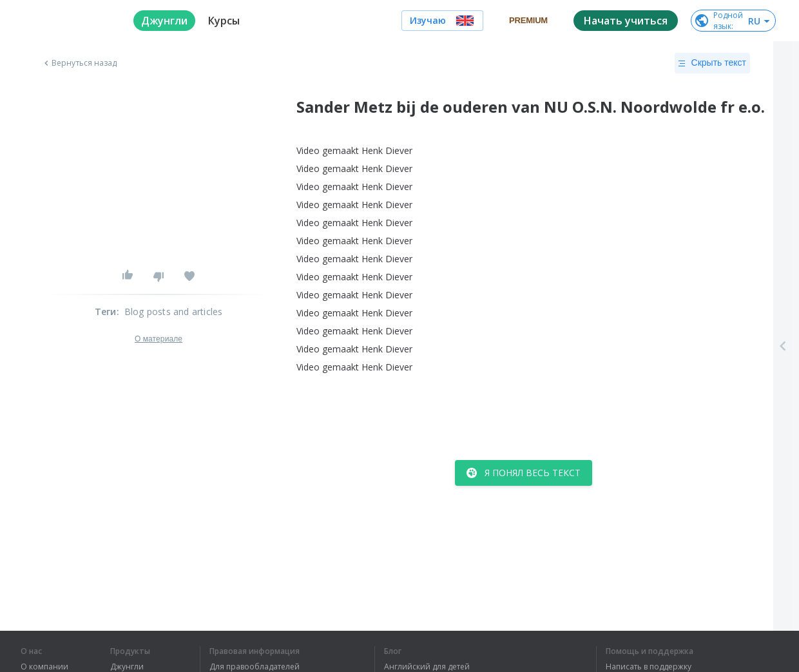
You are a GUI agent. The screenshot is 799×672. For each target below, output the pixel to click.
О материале (159, 339)
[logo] (67, 21)
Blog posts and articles (174, 312)
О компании (44, 667)
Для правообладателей (255, 667)
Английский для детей (427, 667)
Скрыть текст (712, 63)
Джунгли (127, 667)
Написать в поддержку (649, 667)
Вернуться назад (79, 63)
